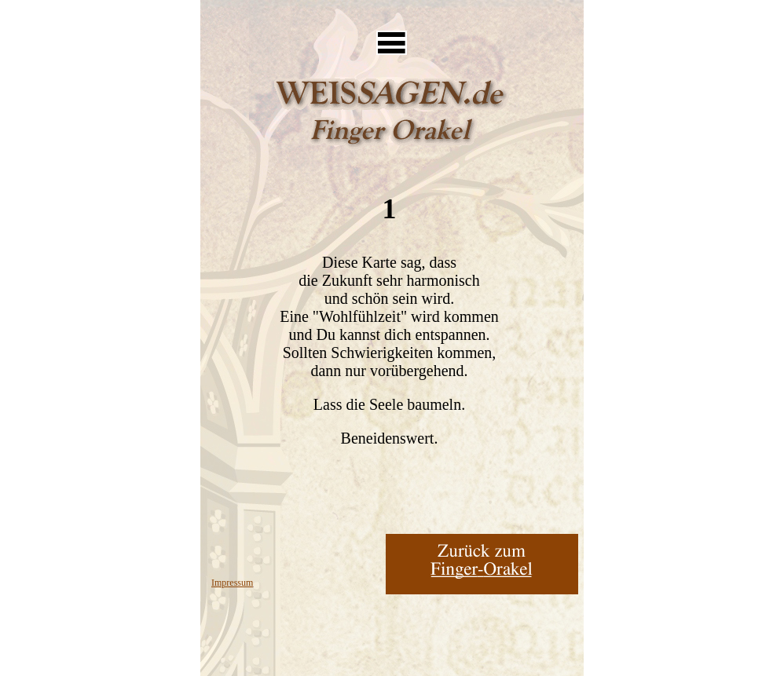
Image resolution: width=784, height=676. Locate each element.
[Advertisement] (391, 12)
